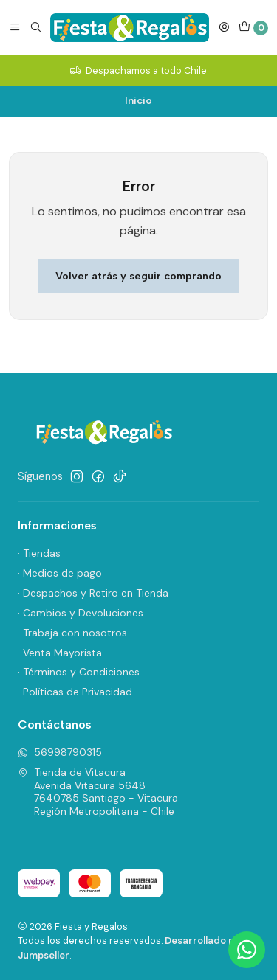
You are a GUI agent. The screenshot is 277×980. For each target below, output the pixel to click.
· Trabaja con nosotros (72, 633)
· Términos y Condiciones (79, 672)
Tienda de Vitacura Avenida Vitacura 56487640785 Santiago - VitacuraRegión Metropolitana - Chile (98, 792)
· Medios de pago (60, 573)
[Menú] (15, 27)
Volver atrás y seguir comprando (138, 276)
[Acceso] (224, 27)
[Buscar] (35, 27)
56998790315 (60, 752)
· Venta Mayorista (60, 653)
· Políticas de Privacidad (75, 692)
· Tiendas (39, 553)
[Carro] (253, 28)
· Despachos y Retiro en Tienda (93, 593)
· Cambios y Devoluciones (81, 613)
